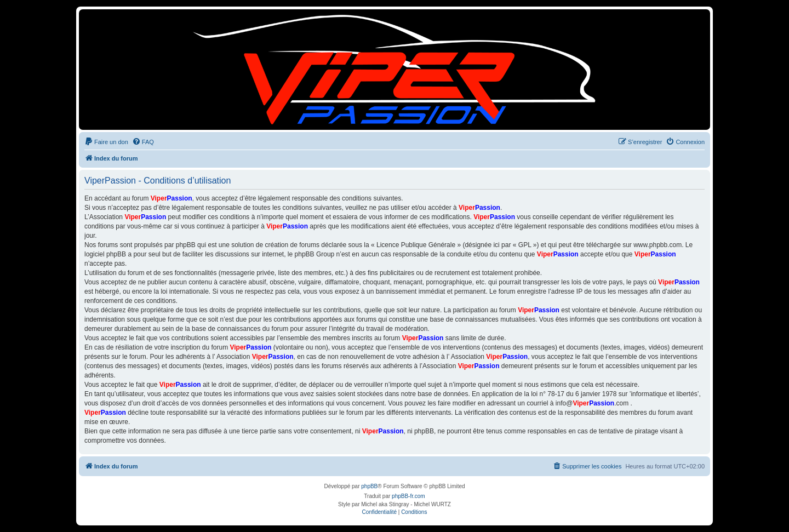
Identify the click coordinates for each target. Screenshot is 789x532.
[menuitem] (106, 142)
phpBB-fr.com (408, 496)
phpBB (369, 486)
